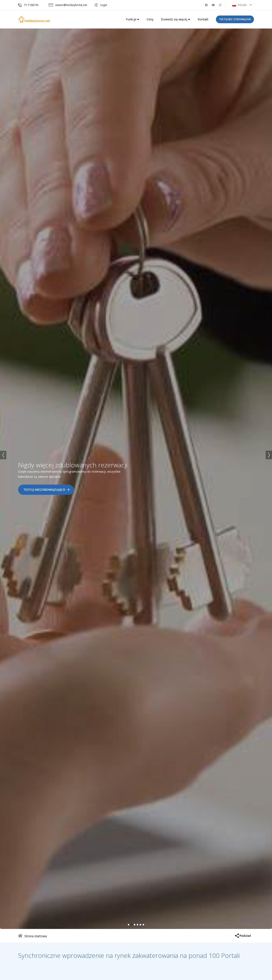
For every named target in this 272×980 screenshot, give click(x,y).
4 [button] (137, 925)
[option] (136, 478)
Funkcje (131, 19)
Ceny (150, 19)
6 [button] (143, 925)
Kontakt (203, 19)
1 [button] (129, 925)
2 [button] (132, 925)
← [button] (3, 455)
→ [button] (269, 455)
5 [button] (140, 925)
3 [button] (135, 925)
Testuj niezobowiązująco (44, 490)
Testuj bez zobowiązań (235, 19)
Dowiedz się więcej (174, 19)
